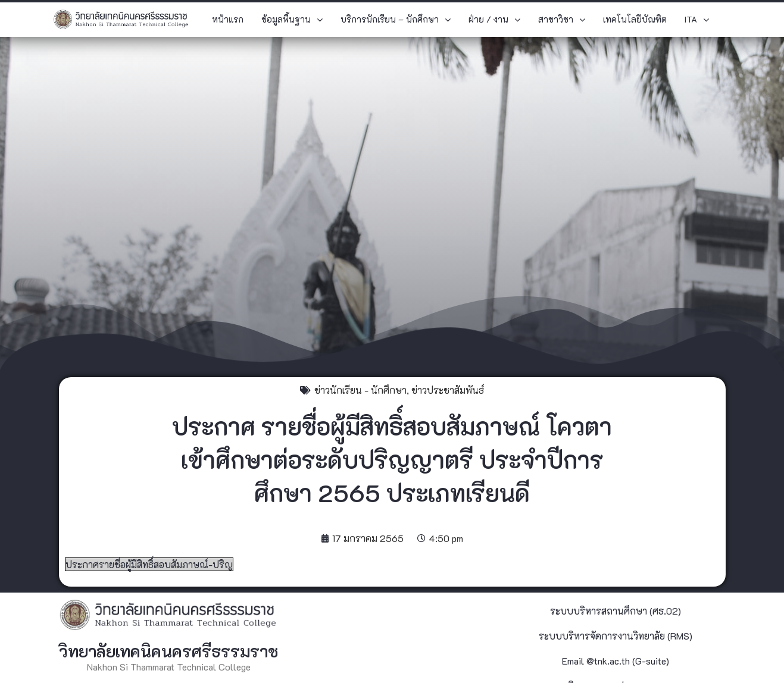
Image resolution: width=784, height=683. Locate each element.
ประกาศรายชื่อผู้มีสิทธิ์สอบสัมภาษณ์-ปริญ (149, 564)
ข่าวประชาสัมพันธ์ (448, 390)
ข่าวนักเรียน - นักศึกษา (360, 390)
